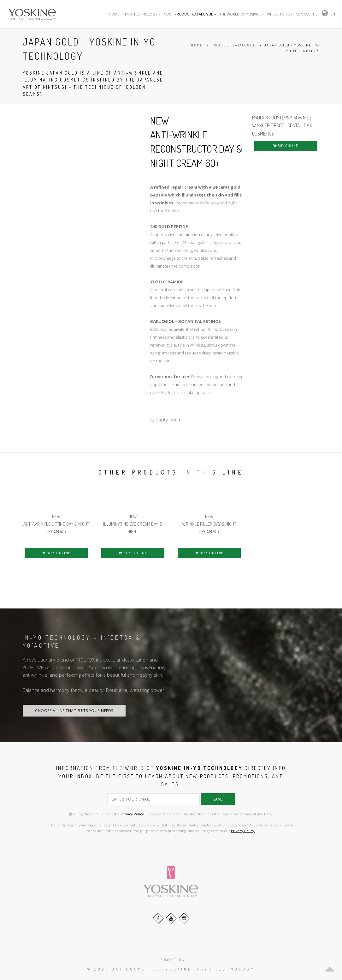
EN (333, 14)
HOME (114, 14)
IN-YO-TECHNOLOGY (142, 14)
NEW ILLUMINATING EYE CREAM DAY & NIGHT (133, 524)
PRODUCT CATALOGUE (195, 14)
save (218, 799)
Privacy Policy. (133, 814)
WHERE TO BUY (280, 14)
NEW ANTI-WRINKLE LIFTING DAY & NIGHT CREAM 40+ (56, 524)
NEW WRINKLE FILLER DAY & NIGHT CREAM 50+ (209, 524)
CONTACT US (307, 14)
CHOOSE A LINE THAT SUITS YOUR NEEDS (74, 711)
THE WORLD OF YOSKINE (242, 14)
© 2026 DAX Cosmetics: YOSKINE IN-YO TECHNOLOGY (171, 969)
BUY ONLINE (286, 146)
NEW (168, 14)
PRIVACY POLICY (171, 960)
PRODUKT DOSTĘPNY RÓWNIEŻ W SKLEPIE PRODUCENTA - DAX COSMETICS (282, 126)
